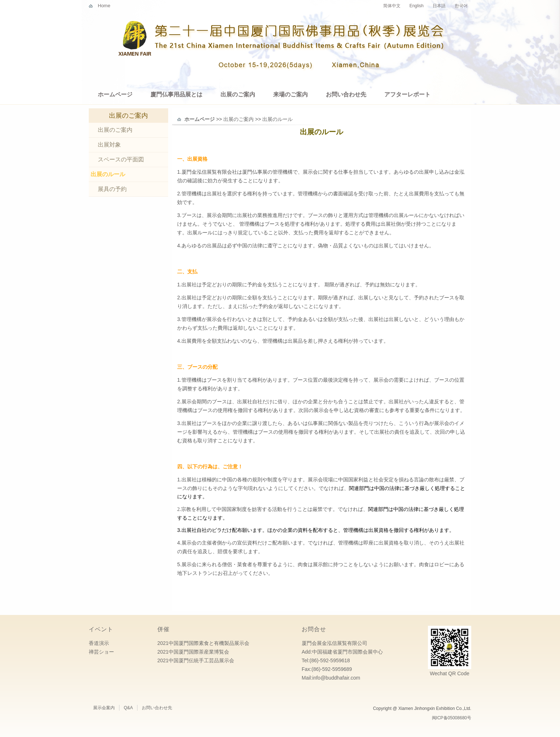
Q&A (128, 708)
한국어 (461, 6)
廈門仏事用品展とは (176, 94)
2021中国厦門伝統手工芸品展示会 (196, 660)
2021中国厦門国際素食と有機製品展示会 (203, 643)
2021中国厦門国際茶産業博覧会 (193, 652)
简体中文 (392, 6)
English (417, 6)
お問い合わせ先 (346, 94)
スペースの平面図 (121, 159)
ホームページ (115, 94)
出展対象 (109, 145)
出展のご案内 (238, 94)
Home (104, 6)
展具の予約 (112, 189)
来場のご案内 (290, 94)
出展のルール (108, 174)
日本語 (439, 6)
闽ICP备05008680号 (452, 718)
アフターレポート (407, 94)
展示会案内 (104, 708)
